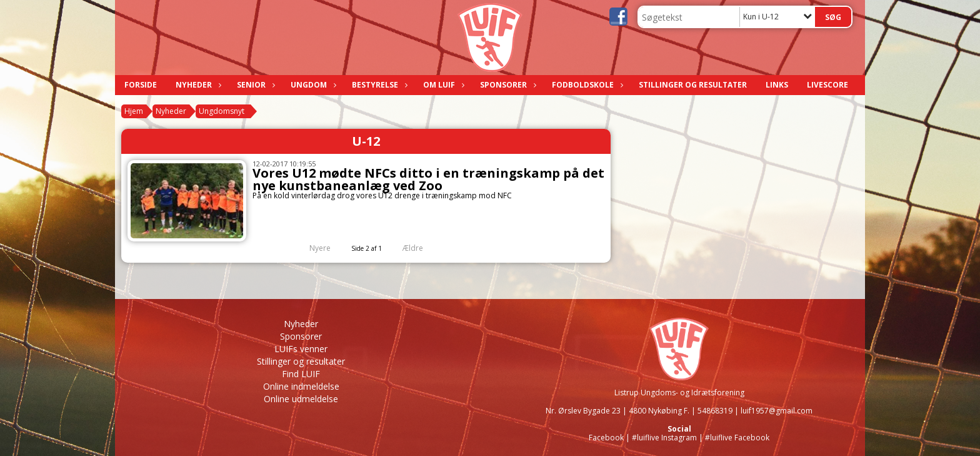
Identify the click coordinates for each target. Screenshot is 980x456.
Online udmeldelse (301, 399)
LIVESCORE (827, 85)
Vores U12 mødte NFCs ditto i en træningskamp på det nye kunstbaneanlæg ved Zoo (428, 179)
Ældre (421, 248)
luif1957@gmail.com (777, 411)
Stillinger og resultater (693, 85)
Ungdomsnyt (222, 111)
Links (777, 85)
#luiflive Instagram (664, 438)
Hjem (134, 111)
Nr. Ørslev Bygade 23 (583, 411)
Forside (141, 85)
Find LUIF (301, 374)
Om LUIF (442, 85)
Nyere (312, 248)
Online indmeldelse (301, 386)
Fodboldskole (586, 85)
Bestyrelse (378, 85)
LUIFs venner (301, 349)
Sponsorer (507, 85)
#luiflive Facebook (737, 438)
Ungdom (312, 85)
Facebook (606, 438)
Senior (254, 85)
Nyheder (197, 85)
